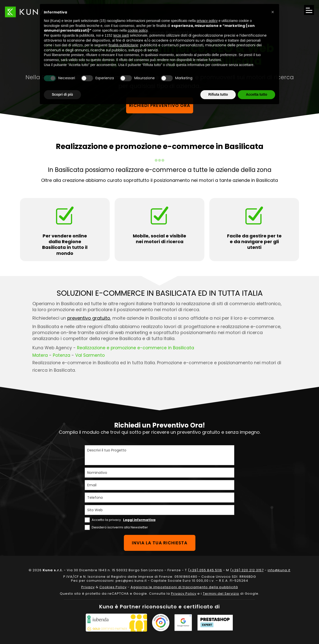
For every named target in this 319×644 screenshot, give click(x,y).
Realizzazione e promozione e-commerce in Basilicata (136, 348)
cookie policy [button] (138, 30)
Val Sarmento (90, 355)
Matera (40, 355)
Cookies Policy (113, 587)
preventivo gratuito (89, 318)
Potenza (62, 355)
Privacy (88, 587)
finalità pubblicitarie (123, 45)
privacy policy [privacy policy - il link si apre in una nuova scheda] (207, 21)
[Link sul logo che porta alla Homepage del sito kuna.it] (25, 12)
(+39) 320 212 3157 (247, 570)
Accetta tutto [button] (256, 94)
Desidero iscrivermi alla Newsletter (120, 527)
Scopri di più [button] (62, 94)
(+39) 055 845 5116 (205, 570)
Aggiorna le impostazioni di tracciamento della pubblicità (184, 587)
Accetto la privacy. (124, 520)
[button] (273, 12)
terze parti (121, 35)
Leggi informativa (139, 520)
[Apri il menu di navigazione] (309, 10)
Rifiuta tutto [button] (218, 94)
